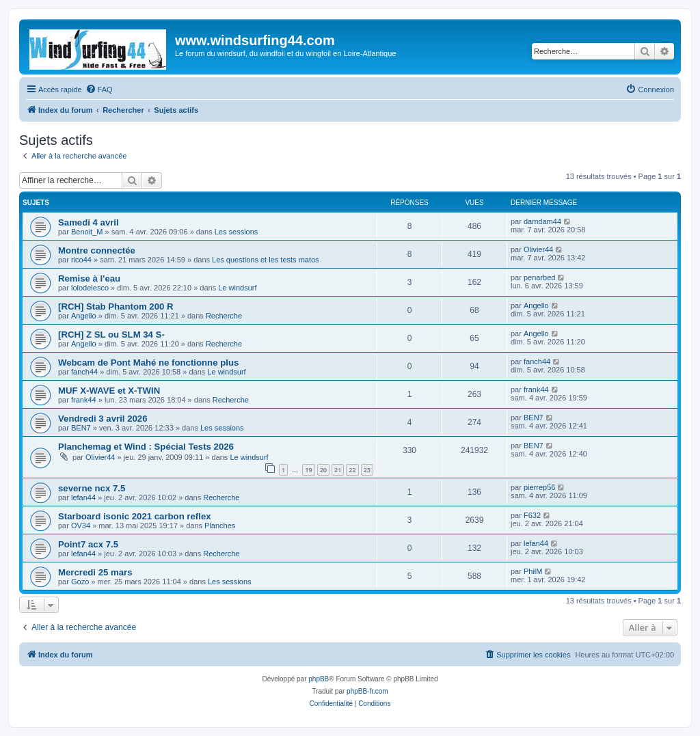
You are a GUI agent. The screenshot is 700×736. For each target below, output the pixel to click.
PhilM (533, 571)
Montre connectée (97, 250)
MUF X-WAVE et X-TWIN (109, 391)
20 (323, 470)
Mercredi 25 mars (95, 572)
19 (308, 470)
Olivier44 (538, 249)
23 (367, 470)
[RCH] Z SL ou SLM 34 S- (111, 335)
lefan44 (83, 498)
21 (338, 470)
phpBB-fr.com (367, 691)
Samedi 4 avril (89, 222)
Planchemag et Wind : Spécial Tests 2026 (146, 447)
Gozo (80, 582)
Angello (84, 316)
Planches (220, 526)
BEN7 (81, 428)
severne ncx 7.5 (92, 488)
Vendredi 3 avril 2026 (103, 419)
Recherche (224, 316)
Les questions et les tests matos (266, 260)
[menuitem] (99, 90)
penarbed (540, 277)
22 (352, 470)
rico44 (81, 260)
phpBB (319, 679)
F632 (532, 515)
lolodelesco (90, 288)
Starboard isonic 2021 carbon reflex (135, 516)
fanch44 (84, 372)
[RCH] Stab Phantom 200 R (116, 306)
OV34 (81, 526)
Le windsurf (237, 288)
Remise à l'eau (89, 278)
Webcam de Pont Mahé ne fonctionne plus (148, 363)
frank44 (84, 400)
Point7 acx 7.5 (88, 544)
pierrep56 (539, 487)
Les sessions (237, 232)
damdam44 (542, 221)
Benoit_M (87, 232)
